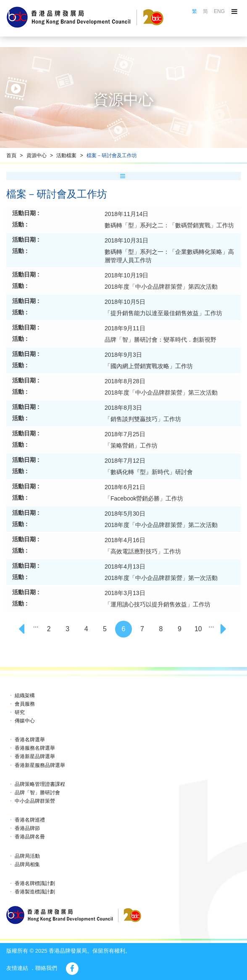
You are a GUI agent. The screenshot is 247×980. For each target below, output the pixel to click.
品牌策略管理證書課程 (40, 784)
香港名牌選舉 (30, 740)
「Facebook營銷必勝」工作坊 (144, 498)
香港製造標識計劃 (35, 892)
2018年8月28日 (125, 381)
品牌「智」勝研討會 (37, 793)
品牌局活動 (27, 856)
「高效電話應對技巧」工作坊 (143, 551)
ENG (219, 11)
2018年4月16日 (125, 540)
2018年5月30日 (125, 514)
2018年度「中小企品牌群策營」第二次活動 (161, 525)
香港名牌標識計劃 (35, 883)
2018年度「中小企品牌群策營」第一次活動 (161, 578)
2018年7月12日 (125, 461)
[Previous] (23, 629)
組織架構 (25, 695)
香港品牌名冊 (30, 837)
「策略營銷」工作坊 (131, 445)
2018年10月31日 (126, 240)
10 (198, 629)
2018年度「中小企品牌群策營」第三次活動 (161, 393)
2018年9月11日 (125, 328)
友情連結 (17, 968)
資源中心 (37, 155)
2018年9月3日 (123, 355)
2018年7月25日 (125, 434)
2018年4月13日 (125, 566)
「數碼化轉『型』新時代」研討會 (149, 472)
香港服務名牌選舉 (35, 748)
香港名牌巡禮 (30, 820)
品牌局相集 (27, 864)
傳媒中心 (25, 721)
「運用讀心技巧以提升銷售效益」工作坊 (158, 604)
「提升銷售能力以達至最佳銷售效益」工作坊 (163, 313)
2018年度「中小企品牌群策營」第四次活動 (161, 287)
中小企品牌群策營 (35, 801)
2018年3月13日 (125, 593)
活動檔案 (66, 155)
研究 (20, 712)
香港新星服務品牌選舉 (40, 765)
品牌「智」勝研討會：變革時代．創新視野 (160, 340)
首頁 (11, 155)
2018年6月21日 (125, 487)
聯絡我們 (46, 968)
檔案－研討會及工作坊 (112, 155)
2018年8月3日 (123, 408)
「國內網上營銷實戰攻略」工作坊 (149, 366)
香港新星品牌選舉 (35, 756)
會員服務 (25, 704)
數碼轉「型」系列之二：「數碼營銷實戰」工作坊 (169, 225)
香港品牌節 (27, 828)
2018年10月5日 (125, 302)
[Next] (224, 629)
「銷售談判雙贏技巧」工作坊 (143, 419)
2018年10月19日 (126, 275)
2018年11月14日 (126, 214)
